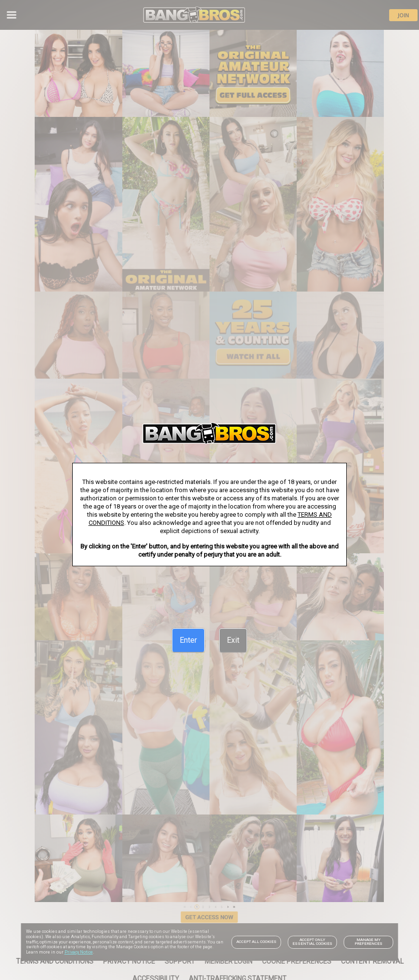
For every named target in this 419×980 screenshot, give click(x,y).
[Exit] (233, 640)
